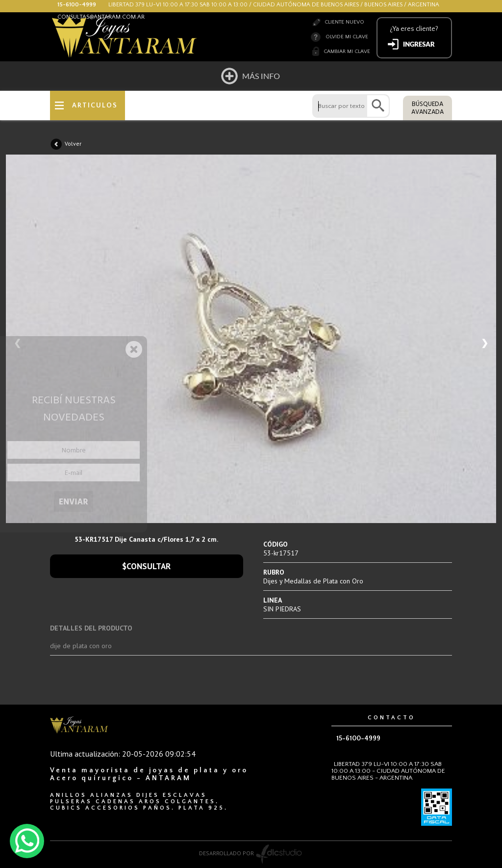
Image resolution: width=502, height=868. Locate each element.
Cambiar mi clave (347, 52)
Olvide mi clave (347, 37)
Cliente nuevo (344, 22)
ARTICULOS (95, 105)
